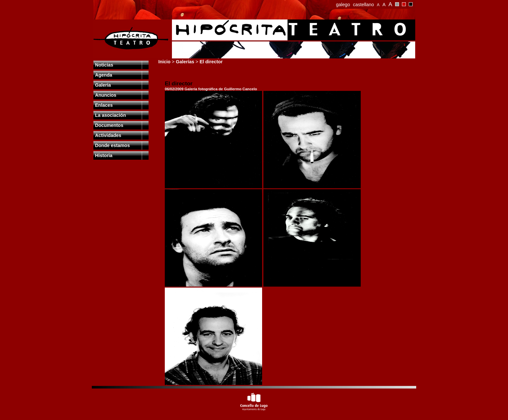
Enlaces (104, 105)
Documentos (109, 125)
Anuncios (106, 95)
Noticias (104, 65)
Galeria (103, 85)
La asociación (110, 115)
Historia (104, 155)
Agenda (104, 75)
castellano (363, 5)
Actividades (108, 135)
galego (343, 5)
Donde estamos (112, 145)
